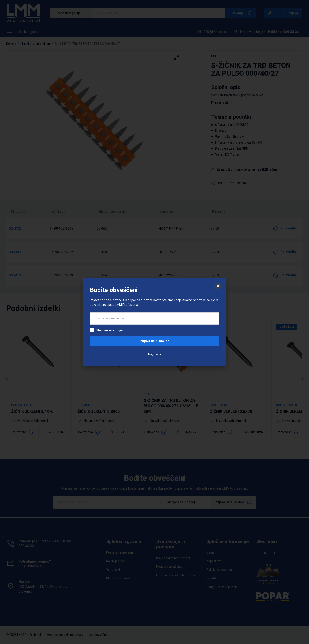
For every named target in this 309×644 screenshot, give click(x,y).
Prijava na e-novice (154, 341)
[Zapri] (218, 286)
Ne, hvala (155, 354)
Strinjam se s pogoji (110, 330)
